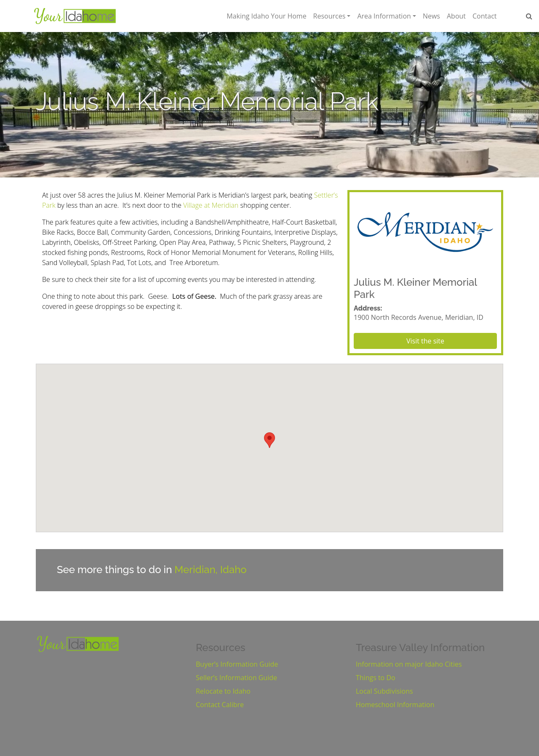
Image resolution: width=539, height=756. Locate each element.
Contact (484, 16)
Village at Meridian (211, 205)
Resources (330, 16)
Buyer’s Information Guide (237, 664)
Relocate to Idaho (223, 691)
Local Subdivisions (384, 691)
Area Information (384, 16)
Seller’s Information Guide (236, 678)
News (431, 16)
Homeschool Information (395, 705)
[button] (269, 440)
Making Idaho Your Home (266, 16)
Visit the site (425, 341)
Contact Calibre (220, 705)
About (456, 16)
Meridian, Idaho (210, 570)
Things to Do (376, 678)
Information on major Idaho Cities (409, 664)
